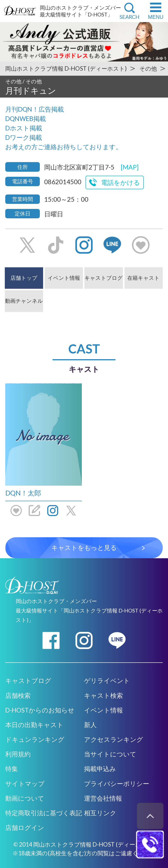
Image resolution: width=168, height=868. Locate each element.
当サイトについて (110, 754)
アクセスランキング (114, 739)
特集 (12, 769)
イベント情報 (64, 278)
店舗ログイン (25, 828)
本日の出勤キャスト (34, 725)
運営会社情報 (103, 798)
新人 (90, 725)
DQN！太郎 (23, 493)
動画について (25, 798)
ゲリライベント (107, 681)
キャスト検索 (103, 695)
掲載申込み (100, 769)
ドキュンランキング (35, 739)
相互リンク (100, 813)
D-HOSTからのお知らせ (40, 710)
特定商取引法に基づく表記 (44, 813)
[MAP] (130, 167)
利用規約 (18, 754)
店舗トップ (24, 278)
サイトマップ (25, 784)
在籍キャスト (143, 278)
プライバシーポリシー (117, 784)
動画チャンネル (24, 301)
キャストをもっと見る (84, 548)
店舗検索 (18, 695)
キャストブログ (104, 278)
